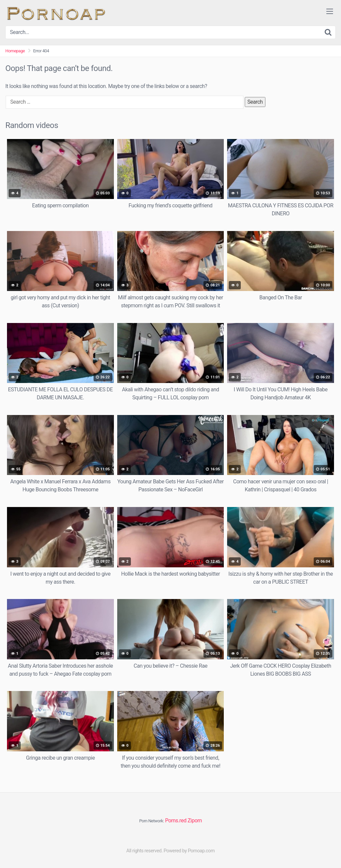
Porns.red (176, 820)
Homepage (15, 51)
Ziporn (195, 820)
